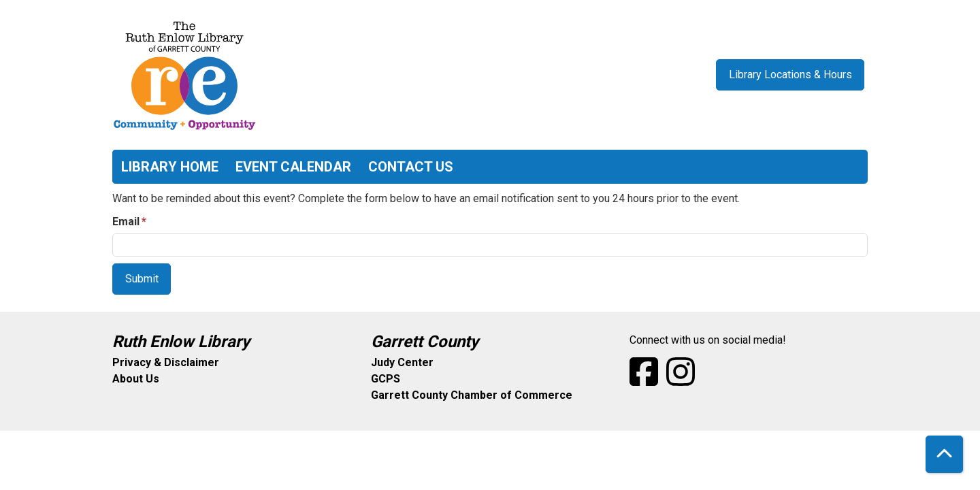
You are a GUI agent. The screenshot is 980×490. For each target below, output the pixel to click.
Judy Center (402, 362)
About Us (136, 379)
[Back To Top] (944, 454)
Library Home (170, 167)
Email (126, 222)
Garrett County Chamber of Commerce (472, 395)
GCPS (386, 379)
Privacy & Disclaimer (166, 362)
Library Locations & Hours (790, 75)
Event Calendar (293, 167)
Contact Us (411, 167)
